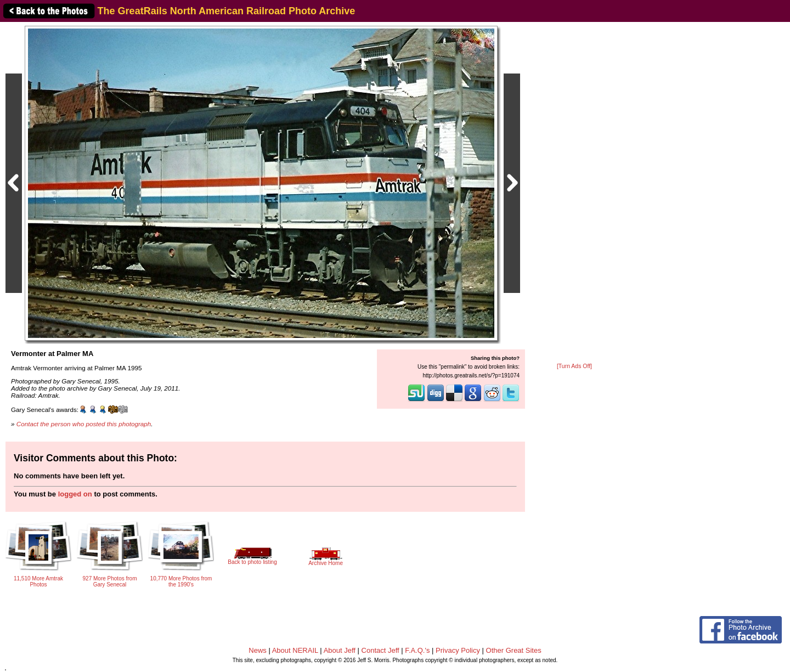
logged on (75, 494)
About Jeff (340, 650)
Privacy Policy (458, 650)
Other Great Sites (514, 650)
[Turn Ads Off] (574, 366)
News (258, 650)
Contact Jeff (380, 650)
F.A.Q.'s (417, 650)
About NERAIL (295, 650)
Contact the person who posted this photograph (84, 424)
